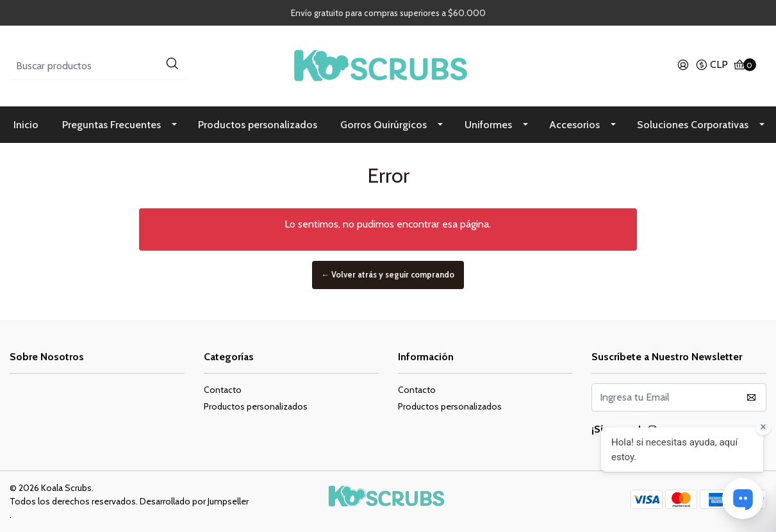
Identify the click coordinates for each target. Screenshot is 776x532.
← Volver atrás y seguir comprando (388, 275)
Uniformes (488, 125)
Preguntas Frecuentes (111, 125)
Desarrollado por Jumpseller (194, 501)
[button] (712, 66)
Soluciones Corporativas (693, 125)
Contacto (223, 390)
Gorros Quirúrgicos (384, 125)
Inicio (26, 125)
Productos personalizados (258, 125)
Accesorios (574, 125)
